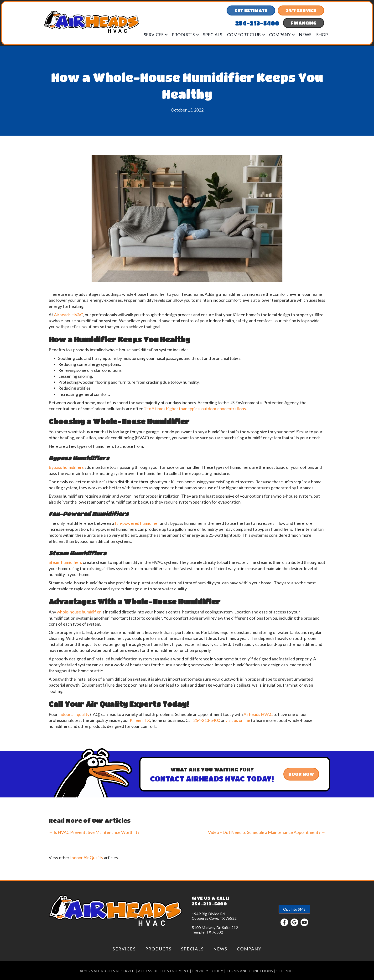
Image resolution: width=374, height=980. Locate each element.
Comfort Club (244, 35)
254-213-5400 (207, 720)
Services (154, 35)
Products (183, 35)
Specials (213, 35)
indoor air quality (74, 714)
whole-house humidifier (79, 612)
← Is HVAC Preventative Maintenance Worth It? (94, 832)
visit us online (238, 720)
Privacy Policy (208, 971)
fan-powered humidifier (137, 523)
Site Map (285, 971)
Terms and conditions (250, 971)
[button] (166, 35)
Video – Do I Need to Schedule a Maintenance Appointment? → (267, 832)
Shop (322, 35)
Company (280, 35)
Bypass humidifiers (66, 467)
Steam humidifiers (65, 562)
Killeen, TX (140, 720)
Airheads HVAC (68, 315)
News (305, 35)
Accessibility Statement (164, 971)
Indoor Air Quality (87, 857)
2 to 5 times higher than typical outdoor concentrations (195, 408)
